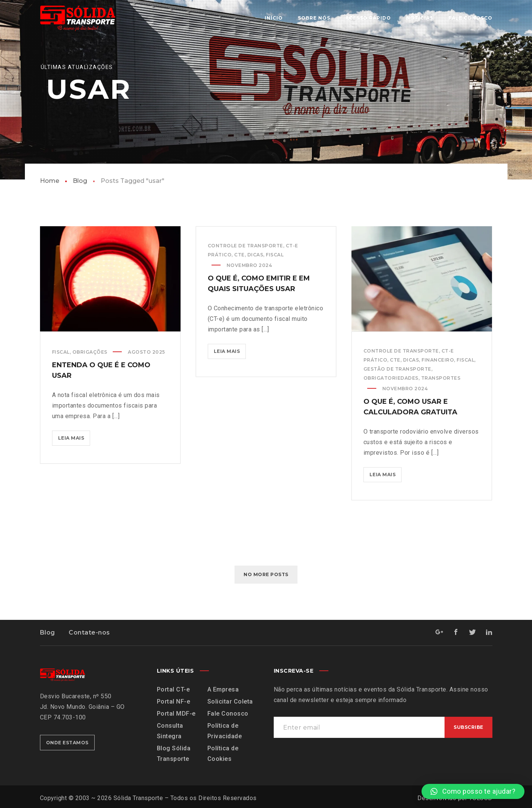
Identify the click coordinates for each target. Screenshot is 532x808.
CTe (239, 255)
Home (50, 181)
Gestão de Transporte (397, 369)
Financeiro (438, 360)
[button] (473, 791)
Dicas (255, 255)
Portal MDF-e (176, 714)
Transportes (441, 378)
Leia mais (74, 436)
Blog (80, 181)
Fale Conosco (228, 714)
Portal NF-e (174, 701)
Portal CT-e (173, 689)
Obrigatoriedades (391, 378)
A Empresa (223, 689)
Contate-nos (89, 632)
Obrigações (90, 352)
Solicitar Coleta (230, 701)
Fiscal (61, 352)
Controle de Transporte (245, 246)
